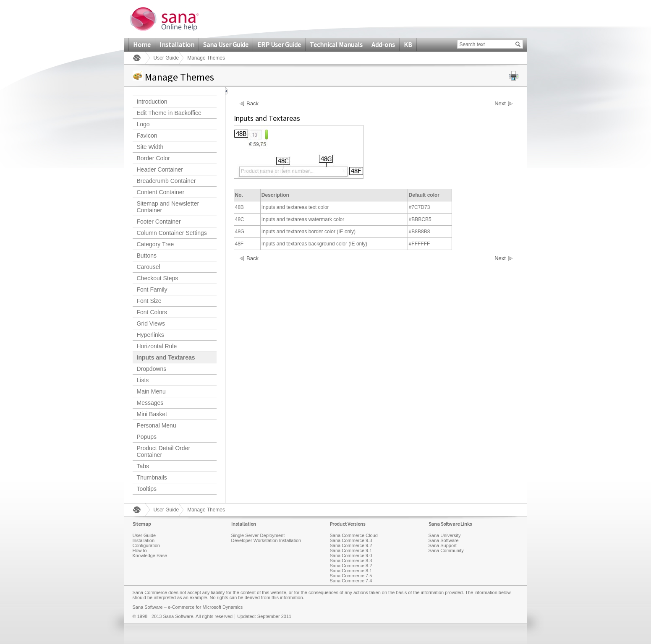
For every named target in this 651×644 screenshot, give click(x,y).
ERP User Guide (279, 44)
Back (252, 104)
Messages (150, 403)
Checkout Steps (158, 278)
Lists (143, 380)
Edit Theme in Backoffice (169, 113)
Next (500, 104)
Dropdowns (152, 369)
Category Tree (156, 244)
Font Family (152, 289)
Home (142, 44)
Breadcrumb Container (166, 181)
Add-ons (383, 44)
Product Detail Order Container (164, 451)
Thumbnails (152, 477)
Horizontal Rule (157, 346)
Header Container (160, 169)
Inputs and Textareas (166, 357)
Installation (177, 44)
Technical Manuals (336, 44)
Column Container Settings (172, 233)
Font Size (149, 301)
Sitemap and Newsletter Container (168, 207)
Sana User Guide (226, 44)
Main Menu (151, 391)
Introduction (152, 102)
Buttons (147, 256)
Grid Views (151, 323)
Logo (143, 124)
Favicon (147, 136)
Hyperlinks (150, 335)
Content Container (161, 192)
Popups (147, 437)
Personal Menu (157, 425)
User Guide (166, 58)
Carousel (149, 267)
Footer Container (159, 222)
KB (408, 44)
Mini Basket (152, 414)
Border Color (153, 158)
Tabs (143, 466)
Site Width (150, 147)
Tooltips (147, 489)
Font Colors (152, 312)
